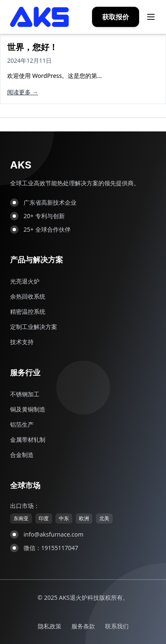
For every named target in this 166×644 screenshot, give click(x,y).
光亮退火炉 (25, 281)
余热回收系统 (28, 296)
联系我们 (117, 626)
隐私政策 (50, 626)
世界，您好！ (32, 47)
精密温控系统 (28, 311)
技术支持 (22, 342)
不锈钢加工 (25, 394)
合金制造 (22, 455)
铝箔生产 (22, 424)
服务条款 (83, 626)
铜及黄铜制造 (28, 409)
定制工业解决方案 (34, 327)
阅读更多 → (23, 92)
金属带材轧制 (28, 440)
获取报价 (116, 17)
